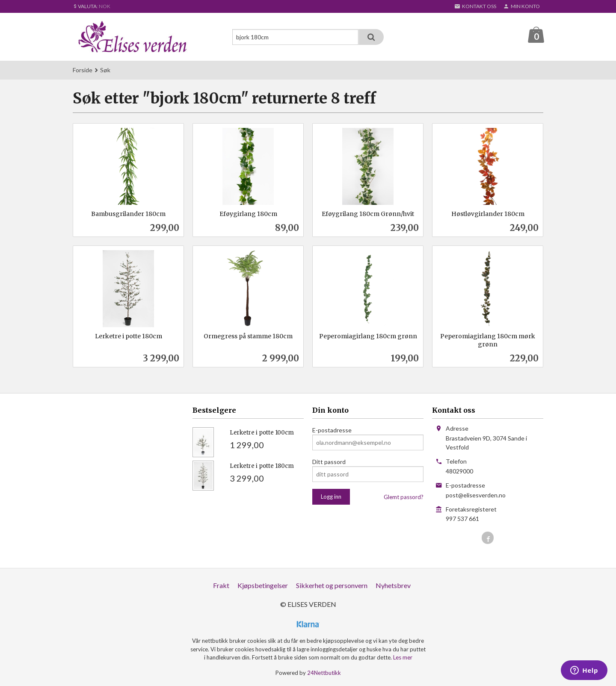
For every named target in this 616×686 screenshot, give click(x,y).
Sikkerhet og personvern (332, 586)
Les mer (403, 658)
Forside (83, 70)
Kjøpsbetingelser (263, 586)
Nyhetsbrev (393, 586)
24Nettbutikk (324, 673)
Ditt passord (329, 462)
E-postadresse (332, 430)
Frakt (221, 586)
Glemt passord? (404, 497)
